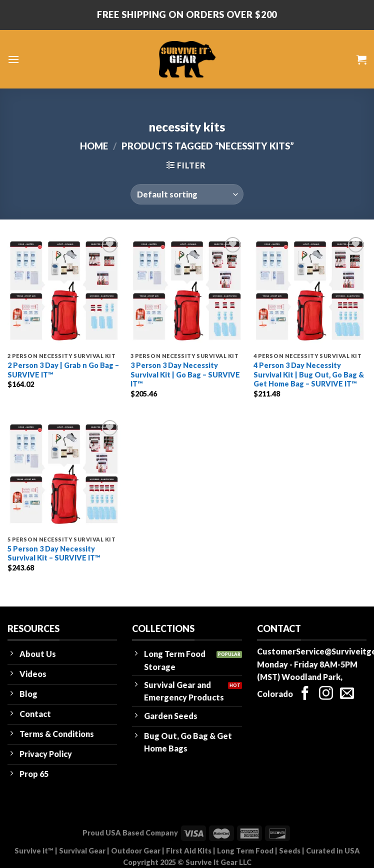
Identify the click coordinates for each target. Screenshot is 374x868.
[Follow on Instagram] (326, 694)
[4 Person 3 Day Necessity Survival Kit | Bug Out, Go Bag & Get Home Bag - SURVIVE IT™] (310, 291)
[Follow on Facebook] (305, 694)
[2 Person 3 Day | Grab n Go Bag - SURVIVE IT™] (64, 291)
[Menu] (13, 59)
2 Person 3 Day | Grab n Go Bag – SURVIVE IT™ (63, 370)
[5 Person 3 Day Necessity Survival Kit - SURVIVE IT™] (64, 474)
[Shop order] (187, 194)
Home (94, 146)
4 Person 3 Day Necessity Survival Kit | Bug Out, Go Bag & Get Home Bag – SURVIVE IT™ (309, 374)
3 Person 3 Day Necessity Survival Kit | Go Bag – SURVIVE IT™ (185, 374)
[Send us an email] (347, 694)
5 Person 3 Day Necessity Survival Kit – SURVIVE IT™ (54, 553)
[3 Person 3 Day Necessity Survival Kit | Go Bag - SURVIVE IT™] (187, 291)
